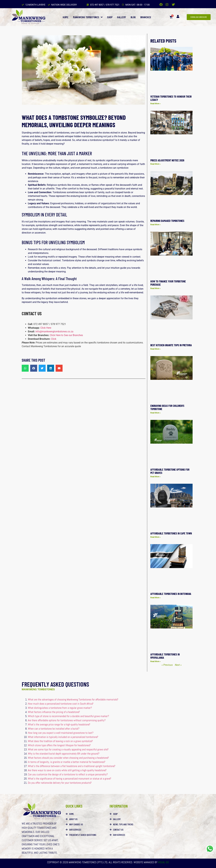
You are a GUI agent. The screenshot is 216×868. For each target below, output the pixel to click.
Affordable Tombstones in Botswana (171, 594)
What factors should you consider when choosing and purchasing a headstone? (68, 758)
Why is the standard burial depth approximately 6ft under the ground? (64, 754)
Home (66, 17)
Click (54, 339)
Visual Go (163, 862)
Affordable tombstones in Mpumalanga (165, 656)
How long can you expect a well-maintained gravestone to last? (61, 733)
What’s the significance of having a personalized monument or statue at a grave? (69, 779)
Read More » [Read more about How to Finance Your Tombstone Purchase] (156, 288)
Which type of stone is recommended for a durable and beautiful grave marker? (68, 716)
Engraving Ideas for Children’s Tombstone (167, 407)
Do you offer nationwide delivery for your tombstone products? (60, 783)
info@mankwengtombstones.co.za (54, 331)
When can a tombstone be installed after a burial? (54, 729)
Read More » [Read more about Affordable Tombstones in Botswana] (156, 598)
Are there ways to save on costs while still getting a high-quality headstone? (67, 770)
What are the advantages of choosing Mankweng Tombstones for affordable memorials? (73, 699)
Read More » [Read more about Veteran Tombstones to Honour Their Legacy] (156, 104)
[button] (25, 368)
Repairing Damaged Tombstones (167, 221)
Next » (178, 665)
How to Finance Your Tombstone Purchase (168, 283)
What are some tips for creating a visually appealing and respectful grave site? (68, 749)
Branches (146, 17)
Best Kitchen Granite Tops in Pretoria (171, 345)
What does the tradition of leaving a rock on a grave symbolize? (60, 741)
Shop (110, 17)
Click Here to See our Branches (66, 335)
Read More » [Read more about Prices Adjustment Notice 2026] (156, 164)
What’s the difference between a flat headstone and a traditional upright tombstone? (72, 766)
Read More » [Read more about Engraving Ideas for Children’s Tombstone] (156, 413)
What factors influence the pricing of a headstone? (54, 712)
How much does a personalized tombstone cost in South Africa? (61, 704)
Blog (133, 17)
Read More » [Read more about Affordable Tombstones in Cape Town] (156, 537)
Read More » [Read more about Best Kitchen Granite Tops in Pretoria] (156, 349)
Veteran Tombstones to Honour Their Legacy (171, 98)
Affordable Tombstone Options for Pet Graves (170, 471)
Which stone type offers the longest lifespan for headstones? (59, 745)
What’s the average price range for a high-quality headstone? (59, 724)
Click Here (46, 328)
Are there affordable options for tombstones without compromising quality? (67, 720)
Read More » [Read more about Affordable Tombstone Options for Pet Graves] (156, 477)
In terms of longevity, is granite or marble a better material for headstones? (67, 762)
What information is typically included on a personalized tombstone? (63, 737)
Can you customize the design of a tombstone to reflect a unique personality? (68, 774)
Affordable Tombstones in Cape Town (171, 533)
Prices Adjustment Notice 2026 (167, 160)
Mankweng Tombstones (88, 17)
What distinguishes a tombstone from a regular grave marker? (60, 708)
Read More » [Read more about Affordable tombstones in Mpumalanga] (156, 661)
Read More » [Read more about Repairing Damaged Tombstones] (156, 225)
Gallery (122, 17)
